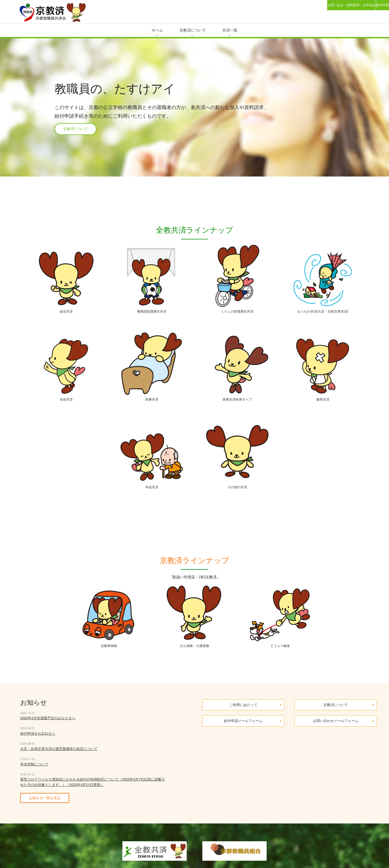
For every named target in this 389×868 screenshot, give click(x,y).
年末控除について (34, 772)
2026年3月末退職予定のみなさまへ (48, 726)
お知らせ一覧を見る (45, 806)
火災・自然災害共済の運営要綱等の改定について (59, 756)
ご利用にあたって (243, 715)
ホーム (157, 30)
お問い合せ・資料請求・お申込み (324, 8)
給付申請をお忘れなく (38, 741)
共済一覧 (230, 30)
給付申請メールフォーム (243, 736)
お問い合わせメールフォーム (336, 736)
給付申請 (374, 8)
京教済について (193, 30)
